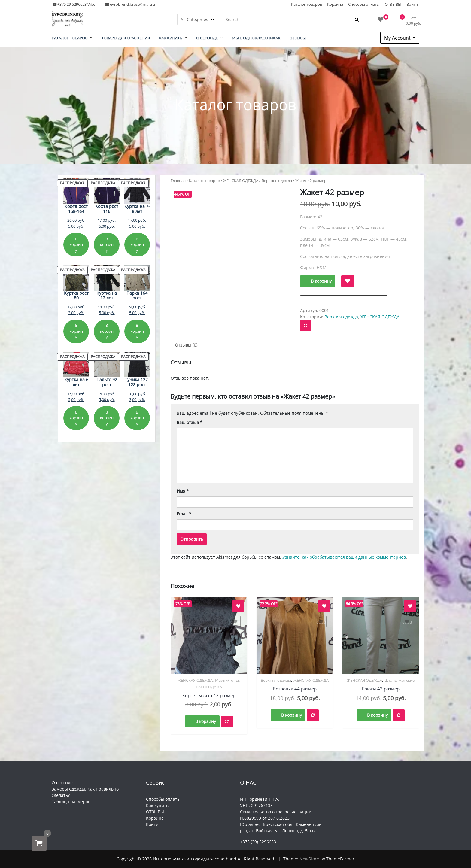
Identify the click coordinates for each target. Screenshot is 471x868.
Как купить (157, 805)
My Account (398, 38)
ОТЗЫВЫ (393, 4)
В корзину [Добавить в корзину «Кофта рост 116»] (107, 245)
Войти (412, 4)
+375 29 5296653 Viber (75, 4)
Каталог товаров (307, 4)
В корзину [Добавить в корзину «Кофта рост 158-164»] (76, 245)
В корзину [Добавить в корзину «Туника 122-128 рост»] (137, 418)
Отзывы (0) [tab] (186, 345)
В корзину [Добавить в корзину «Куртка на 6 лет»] (76, 418)
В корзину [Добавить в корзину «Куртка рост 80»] (76, 331)
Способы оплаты (364, 4)
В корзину (321, 281)
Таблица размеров (71, 801)
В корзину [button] (206, 721)
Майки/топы (227, 680)
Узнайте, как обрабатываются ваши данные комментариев (344, 557)
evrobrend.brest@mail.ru (130, 4)
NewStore (309, 859)
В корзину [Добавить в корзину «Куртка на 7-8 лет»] (137, 245)
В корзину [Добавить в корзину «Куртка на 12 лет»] (107, 331)
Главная (178, 181)
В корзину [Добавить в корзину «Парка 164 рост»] (137, 331)
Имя (183, 491)
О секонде (62, 783)
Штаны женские (400, 680)
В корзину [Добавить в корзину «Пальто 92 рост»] (107, 418)
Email (184, 514)
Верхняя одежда (277, 181)
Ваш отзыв (190, 422)
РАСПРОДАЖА (209, 687)
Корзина (335, 4)
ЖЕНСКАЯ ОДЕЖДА (241, 181)
